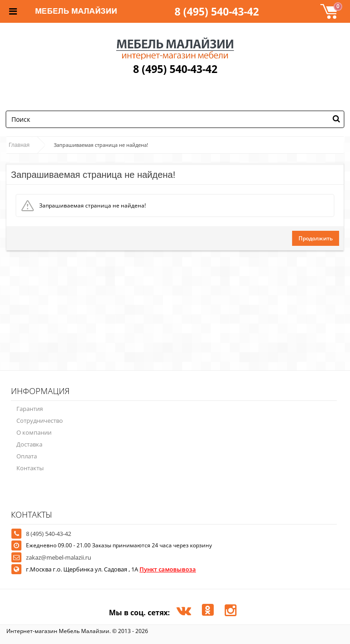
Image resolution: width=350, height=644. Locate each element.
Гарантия (30, 409)
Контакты (30, 468)
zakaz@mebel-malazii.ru (59, 557)
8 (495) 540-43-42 (217, 11)
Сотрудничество (40, 421)
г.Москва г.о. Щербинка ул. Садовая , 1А (111, 569)
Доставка (29, 444)
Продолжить (316, 238)
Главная (19, 145)
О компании (34, 432)
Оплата (27, 456)
